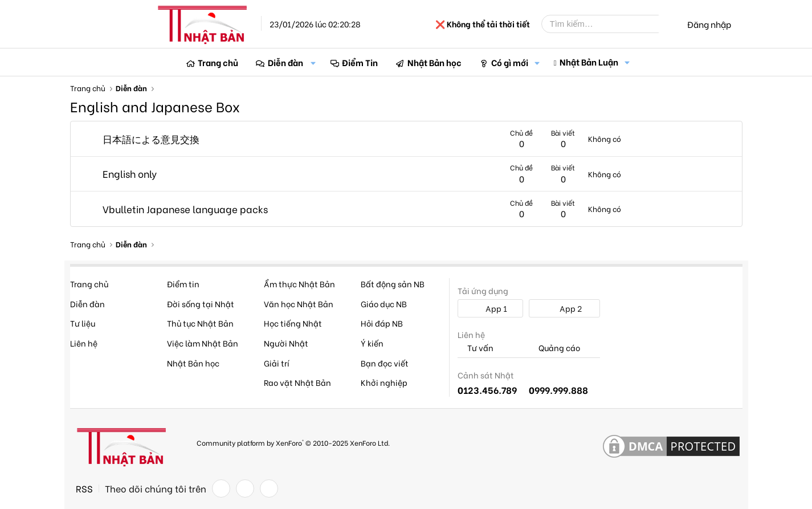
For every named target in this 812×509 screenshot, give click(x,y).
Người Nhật (286, 343)
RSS (84, 488)
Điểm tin (183, 284)
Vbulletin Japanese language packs (185, 209)
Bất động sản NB (393, 284)
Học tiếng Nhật (293, 323)
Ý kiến (372, 343)
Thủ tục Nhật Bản (200, 323)
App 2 (564, 308)
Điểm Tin (360, 62)
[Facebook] (221, 488)
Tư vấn (476, 348)
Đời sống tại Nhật (201, 304)
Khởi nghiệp (384, 382)
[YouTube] (269, 488)
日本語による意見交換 (151, 139)
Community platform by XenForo (293, 443)
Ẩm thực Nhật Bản (299, 284)
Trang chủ (218, 62)
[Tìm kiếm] (609, 24)
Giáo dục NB (384, 304)
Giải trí (277, 363)
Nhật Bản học (434, 62)
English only (130, 174)
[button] (313, 62)
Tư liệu (83, 323)
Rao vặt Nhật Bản (297, 382)
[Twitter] (245, 488)
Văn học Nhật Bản (299, 304)
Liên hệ (84, 343)
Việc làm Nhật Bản (203, 343)
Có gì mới (510, 62)
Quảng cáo (554, 348)
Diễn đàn (285, 62)
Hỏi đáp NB (382, 323)
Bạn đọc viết (385, 363)
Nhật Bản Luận (589, 62)
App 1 (490, 308)
